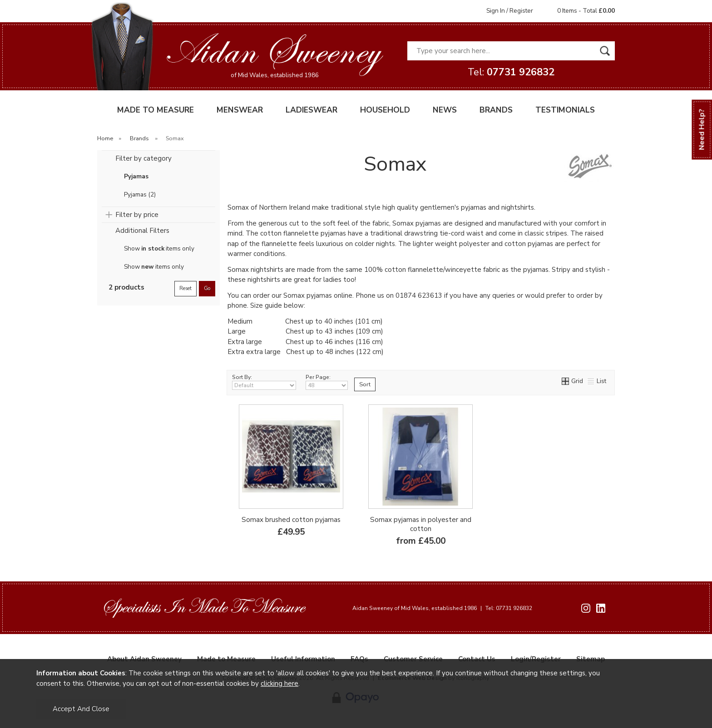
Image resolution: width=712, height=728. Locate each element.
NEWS (445, 110)
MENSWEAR (240, 110)
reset (185, 288)
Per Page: (327, 382)
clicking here (279, 684)
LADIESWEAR (311, 110)
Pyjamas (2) (140, 195)
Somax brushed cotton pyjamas (291, 520)
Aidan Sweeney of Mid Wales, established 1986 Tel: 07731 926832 (442, 608)
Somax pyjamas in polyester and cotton (421, 524)
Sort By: (264, 382)
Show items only (159, 249)
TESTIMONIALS (565, 110)
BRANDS (496, 110)
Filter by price (137, 215)
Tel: (511, 72)
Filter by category (143, 158)
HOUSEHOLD (385, 110)
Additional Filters (142, 231)
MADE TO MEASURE (156, 110)
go (207, 288)
